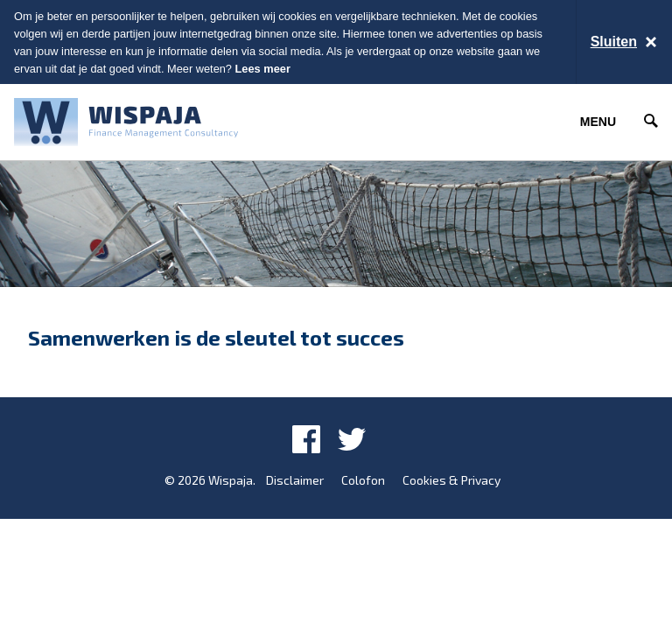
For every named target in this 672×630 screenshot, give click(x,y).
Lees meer (263, 69)
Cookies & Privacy (451, 480)
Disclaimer (295, 480)
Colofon (363, 480)
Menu (598, 122)
